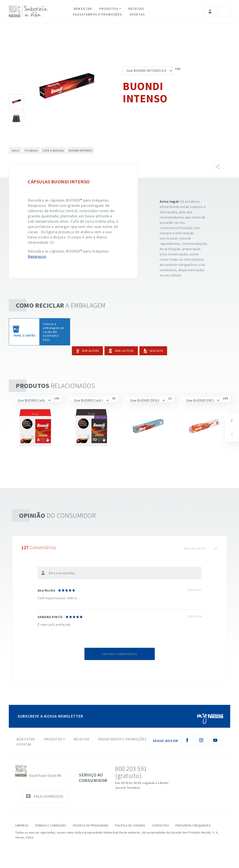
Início (15, 150)
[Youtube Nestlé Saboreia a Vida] (215, 740)
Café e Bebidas (53, 150)
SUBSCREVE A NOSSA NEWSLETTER (50, 716)
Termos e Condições (51, 825)
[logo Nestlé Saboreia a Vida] (29, 11)
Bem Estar (83, 9)
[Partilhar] (217, 167)
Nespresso (37, 256)
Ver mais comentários (119, 654)
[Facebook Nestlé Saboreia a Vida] (187, 740)
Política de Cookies (130, 825)
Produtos (109, 9)
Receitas (136, 9)
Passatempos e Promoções (98, 14)
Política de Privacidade (91, 825)
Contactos (161, 825)
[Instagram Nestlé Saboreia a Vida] (201, 740)
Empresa (22, 825)
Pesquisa (224, 11)
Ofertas (137, 14)
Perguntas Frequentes (193, 825)
